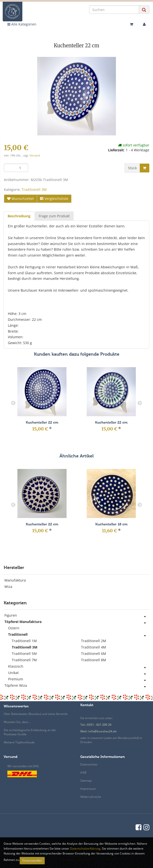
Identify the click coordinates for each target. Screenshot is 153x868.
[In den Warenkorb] (145, 168)
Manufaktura (15, 580)
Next (140, 403)
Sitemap (86, 781)
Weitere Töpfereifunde (19, 742)
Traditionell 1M (24, 641)
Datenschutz (89, 764)
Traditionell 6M (94, 654)
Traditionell (79, 635)
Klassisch (79, 666)
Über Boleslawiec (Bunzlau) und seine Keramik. (36, 714)
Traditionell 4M (94, 647)
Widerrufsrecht (91, 797)
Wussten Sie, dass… (17, 722)
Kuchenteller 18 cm (111, 524)
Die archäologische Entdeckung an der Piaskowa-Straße (30, 732)
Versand (35, 155)
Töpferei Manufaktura (77, 622)
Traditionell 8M (94, 660)
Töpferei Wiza (77, 686)
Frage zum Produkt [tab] (54, 216)
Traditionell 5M (24, 654)
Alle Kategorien (22, 24)
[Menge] (16, 168)
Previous (13, 403)
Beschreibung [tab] (19, 216)
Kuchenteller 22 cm (42, 423)
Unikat (79, 673)
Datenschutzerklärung (85, 848)
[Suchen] (114, 10)
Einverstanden (32, 861)
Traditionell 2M (94, 641)
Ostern (14, 628)
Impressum (88, 789)
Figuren (77, 615)
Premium (79, 679)
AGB (83, 772)
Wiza (8, 587)
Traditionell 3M (34, 189)
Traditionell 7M (24, 660)
